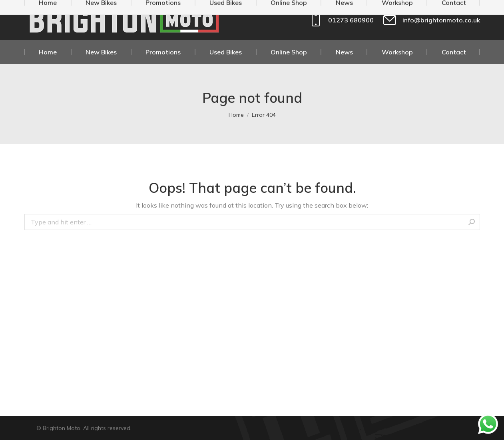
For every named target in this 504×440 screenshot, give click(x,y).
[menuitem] (48, 52)
